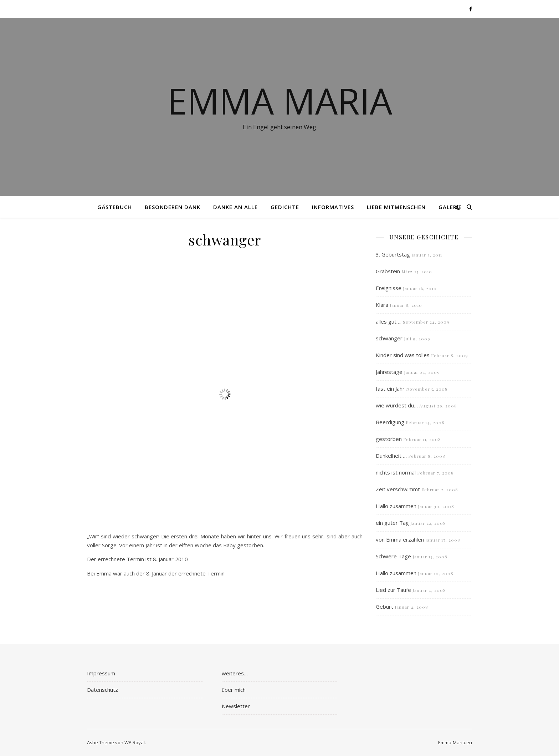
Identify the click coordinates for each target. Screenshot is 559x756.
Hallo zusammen (396, 506)
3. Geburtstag (393, 254)
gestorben (389, 439)
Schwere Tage (393, 556)
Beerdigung (390, 422)
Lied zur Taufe (393, 590)
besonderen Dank (173, 207)
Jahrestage (389, 372)
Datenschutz (102, 690)
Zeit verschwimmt (398, 489)
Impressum (101, 673)
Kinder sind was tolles (403, 355)
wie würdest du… (397, 405)
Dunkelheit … (391, 456)
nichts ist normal (396, 472)
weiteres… (235, 673)
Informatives (333, 207)
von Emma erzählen (400, 539)
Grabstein (388, 271)
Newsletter (236, 706)
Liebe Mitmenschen (396, 207)
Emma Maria (280, 101)
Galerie (450, 207)
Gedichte (285, 207)
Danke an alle (235, 207)
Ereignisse (389, 288)
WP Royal (135, 742)
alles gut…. (389, 321)
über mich (234, 690)
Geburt (384, 607)
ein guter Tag (392, 523)
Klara (382, 305)
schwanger (389, 338)
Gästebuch (115, 207)
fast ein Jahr (390, 389)
